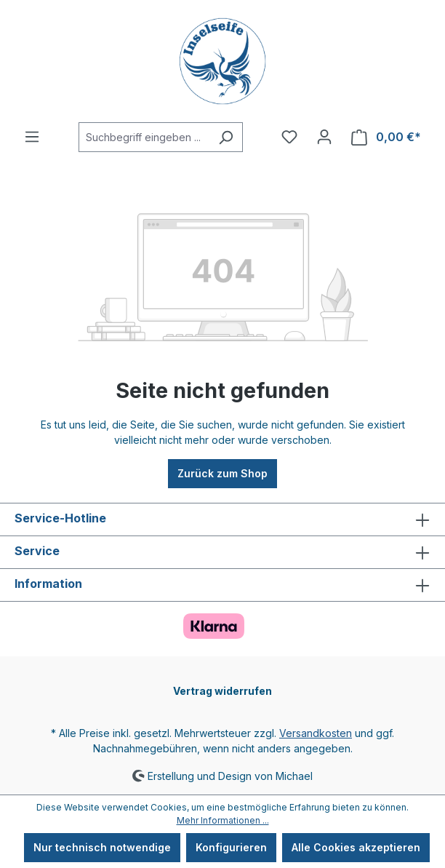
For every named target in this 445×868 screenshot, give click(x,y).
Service (37, 551)
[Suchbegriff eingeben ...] (144, 137)
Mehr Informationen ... (223, 820)
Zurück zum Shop (222, 473)
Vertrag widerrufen (222, 691)
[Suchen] (226, 137)
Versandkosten (316, 733)
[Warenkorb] (386, 137)
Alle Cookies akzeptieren (356, 847)
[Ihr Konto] (324, 137)
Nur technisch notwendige (102, 847)
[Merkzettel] (289, 137)
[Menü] (32, 137)
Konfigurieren (231, 847)
